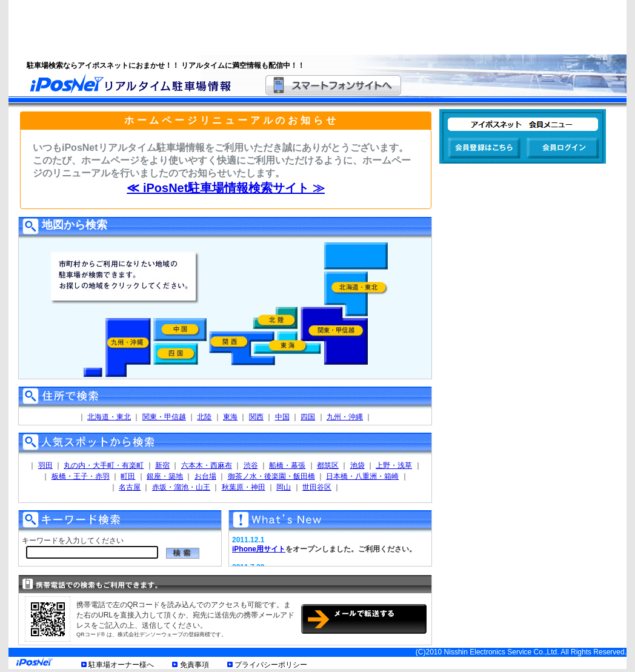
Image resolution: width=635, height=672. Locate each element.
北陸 (204, 417)
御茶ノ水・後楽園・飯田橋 (271, 476)
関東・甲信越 (164, 417)
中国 (282, 417)
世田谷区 (317, 487)
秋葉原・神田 (244, 487)
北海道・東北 (109, 417)
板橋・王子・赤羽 (81, 476)
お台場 (205, 476)
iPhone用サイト (259, 549)
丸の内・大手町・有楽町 (104, 465)
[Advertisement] (302, 27)
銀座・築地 (165, 476)
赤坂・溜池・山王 (181, 487)
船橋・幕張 (287, 465)
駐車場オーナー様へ (121, 665)
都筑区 (328, 465)
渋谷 (251, 465)
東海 (230, 417)
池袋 (357, 465)
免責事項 (194, 665)
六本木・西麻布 (207, 465)
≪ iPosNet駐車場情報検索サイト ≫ (226, 188)
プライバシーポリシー (271, 665)
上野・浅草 (394, 465)
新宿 (162, 465)
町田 (128, 476)
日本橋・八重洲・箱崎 (362, 476)
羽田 (45, 465)
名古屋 (130, 487)
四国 (308, 417)
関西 (256, 417)
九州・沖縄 (345, 417)
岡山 (284, 487)
